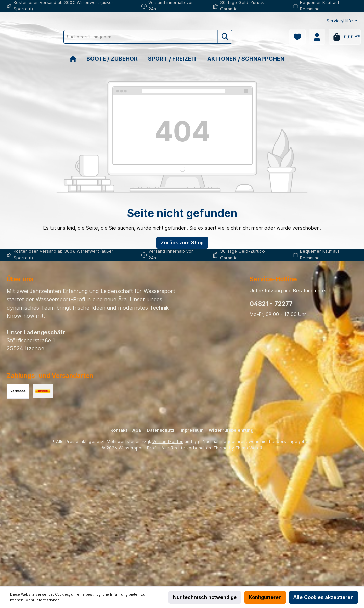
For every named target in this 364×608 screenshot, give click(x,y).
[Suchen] (255, 37)
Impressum (191, 430)
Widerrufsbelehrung (231, 430)
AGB (137, 430)
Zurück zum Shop (182, 242)
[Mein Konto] (317, 37)
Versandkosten (168, 442)
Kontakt (119, 430)
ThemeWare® (249, 448)
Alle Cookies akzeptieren (323, 597)
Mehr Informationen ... (45, 600)
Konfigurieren (265, 597)
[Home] (78, 59)
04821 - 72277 (271, 304)
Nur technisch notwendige (205, 597)
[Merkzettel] (297, 37)
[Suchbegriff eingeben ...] (171, 37)
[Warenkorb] (345, 37)
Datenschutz (161, 430)
